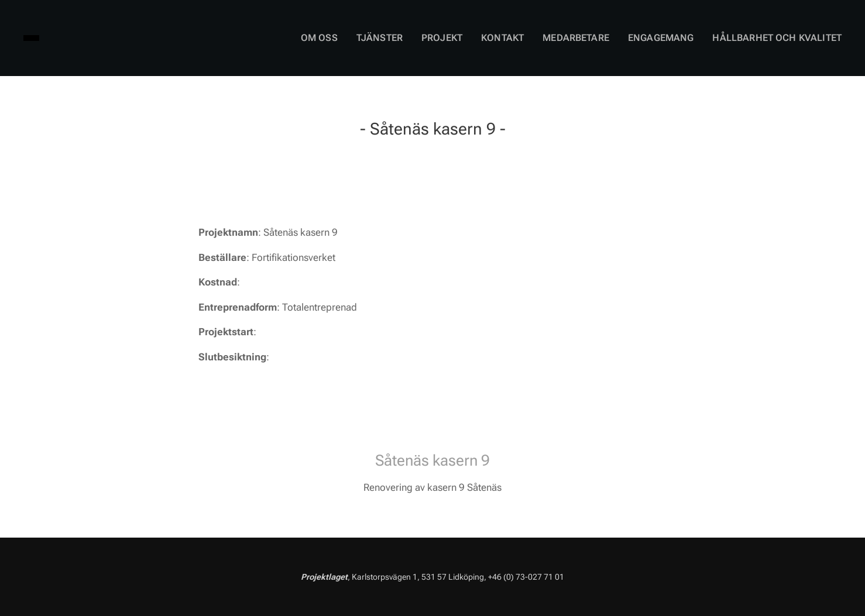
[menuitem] (353, 38)
